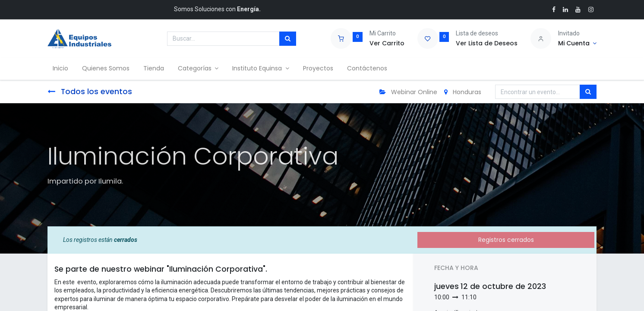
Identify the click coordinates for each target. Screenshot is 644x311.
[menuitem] (62, 69)
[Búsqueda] (288, 39)
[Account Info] (577, 44)
